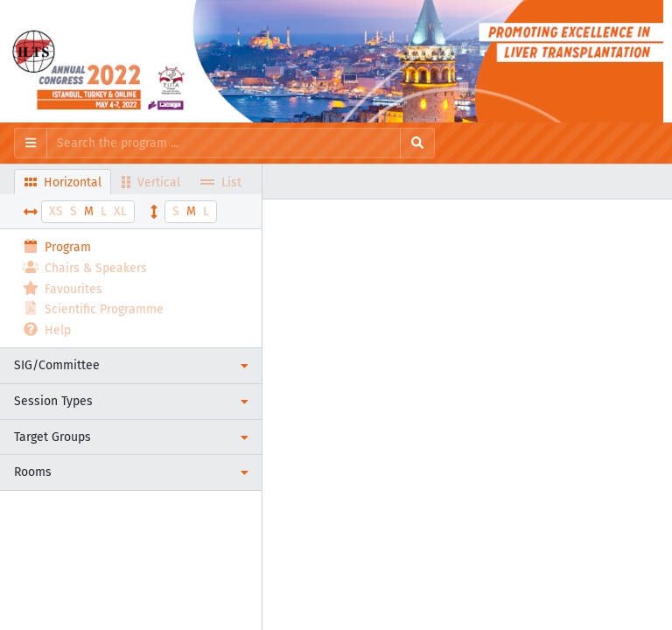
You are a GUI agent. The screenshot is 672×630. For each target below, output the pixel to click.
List (221, 182)
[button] (131, 365)
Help (46, 329)
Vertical (151, 182)
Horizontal (63, 182)
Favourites (62, 288)
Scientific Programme (93, 308)
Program (56, 246)
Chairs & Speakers (84, 267)
